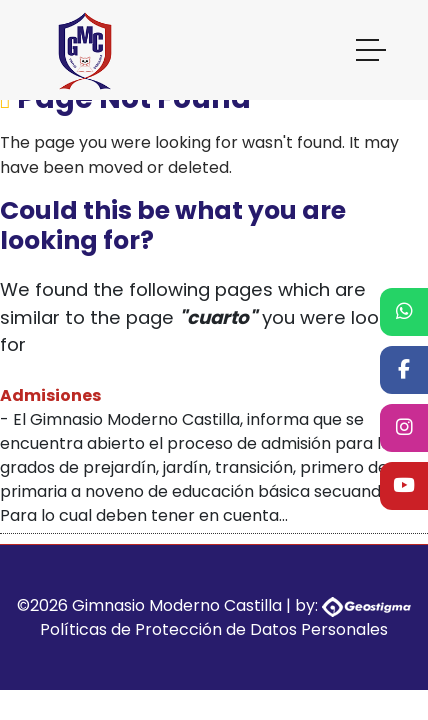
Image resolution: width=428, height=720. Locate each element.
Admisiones (50, 395)
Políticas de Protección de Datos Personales (214, 629)
